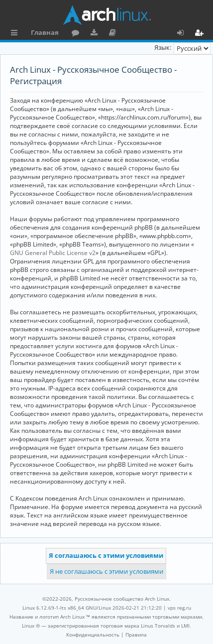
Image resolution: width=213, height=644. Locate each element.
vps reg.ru (179, 608)
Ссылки (16, 34)
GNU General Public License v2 (53, 253)
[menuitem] (93, 635)
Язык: (163, 47)
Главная (45, 32)
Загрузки (96, 34)
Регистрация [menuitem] (201, 34)
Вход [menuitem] (184, 34)
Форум (77, 34)
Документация (114, 34)
